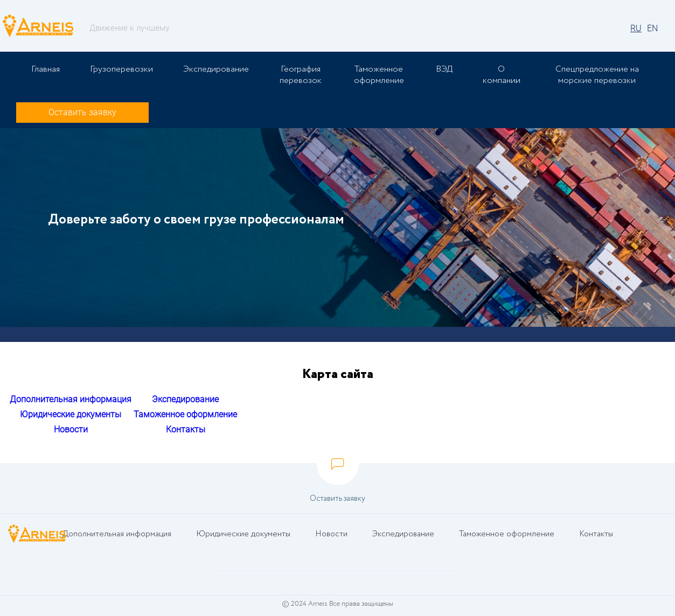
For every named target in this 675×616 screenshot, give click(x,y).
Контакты (186, 429)
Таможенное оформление (379, 75)
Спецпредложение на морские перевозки (597, 75)
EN (652, 28)
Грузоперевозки (121, 69)
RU (636, 28)
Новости (71, 429)
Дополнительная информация (71, 399)
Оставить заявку (82, 112)
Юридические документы (71, 414)
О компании (502, 75)
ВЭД (444, 69)
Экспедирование (216, 69)
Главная (46, 69)
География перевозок (301, 75)
